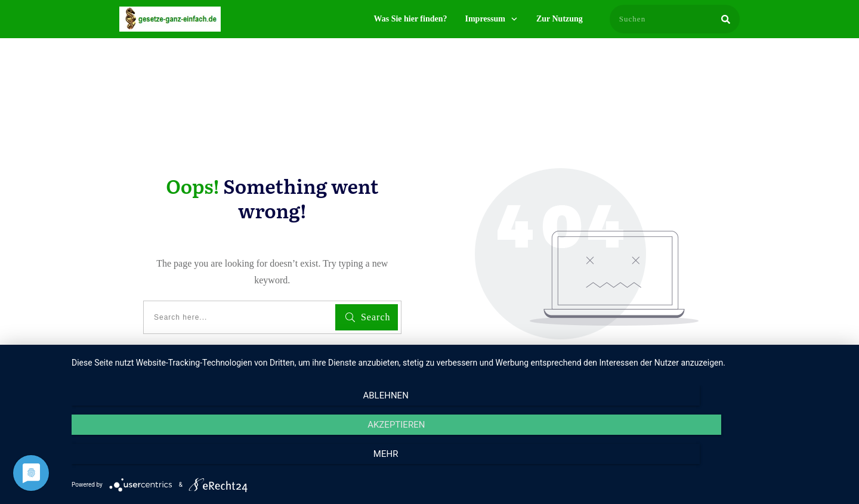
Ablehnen (188, 463)
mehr (731, 463)
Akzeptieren (459, 463)
